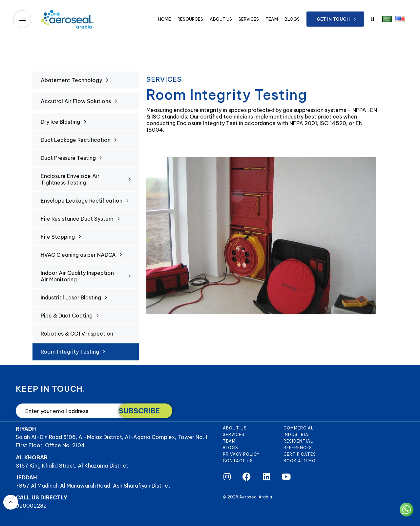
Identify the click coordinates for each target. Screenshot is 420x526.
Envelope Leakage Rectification (84, 204)
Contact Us (238, 461)
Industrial (297, 435)
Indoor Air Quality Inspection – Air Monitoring (86, 279)
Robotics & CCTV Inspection (77, 337)
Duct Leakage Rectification (79, 143)
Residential (298, 441)
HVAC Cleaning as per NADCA (81, 258)
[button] (373, 19)
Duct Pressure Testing (71, 161)
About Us (221, 19)
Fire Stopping (61, 240)
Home (165, 19)
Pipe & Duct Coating (70, 318)
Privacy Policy (241, 454)
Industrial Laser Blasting (74, 300)
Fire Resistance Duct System (80, 222)
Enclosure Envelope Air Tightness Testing (86, 182)
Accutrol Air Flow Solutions (79, 107)
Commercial (299, 428)
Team (272, 19)
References (298, 448)
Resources (190, 19)
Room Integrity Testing (73, 355)
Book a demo (300, 461)
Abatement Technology (74, 88)
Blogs (292, 19)
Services (249, 19)
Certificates (300, 454)
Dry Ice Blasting (63, 125)
